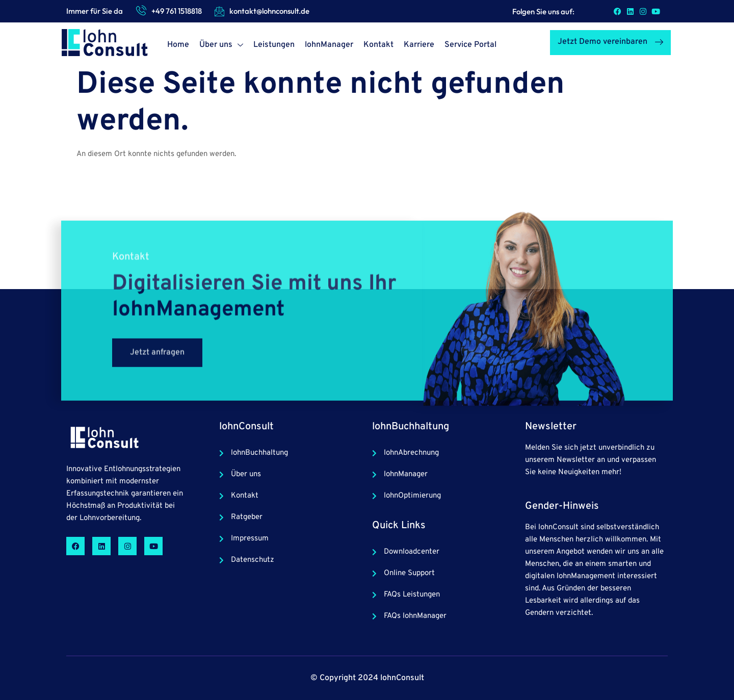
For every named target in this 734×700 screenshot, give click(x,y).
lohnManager (329, 45)
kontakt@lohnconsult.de (269, 11)
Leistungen (274, 45)
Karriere (419, 45)
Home (178, 45)
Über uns (221, 46)
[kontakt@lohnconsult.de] (219, 11)
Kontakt (378, 45)
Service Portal (470, 45)
